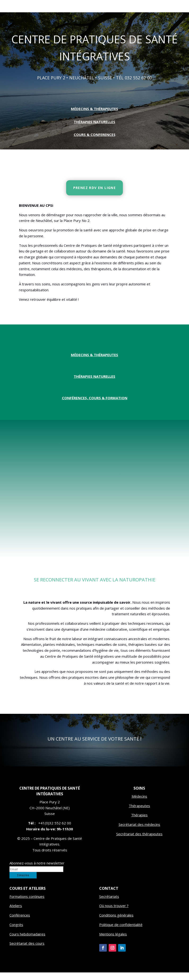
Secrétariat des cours (27, 951)
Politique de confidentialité (121, 932)
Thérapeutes (139, 813)
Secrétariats (109, 904)
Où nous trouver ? (114, 913)
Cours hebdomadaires (27, 942)
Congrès (16, 932)
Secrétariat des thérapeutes (139, 841)
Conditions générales (116, 923)
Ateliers (16, 913)
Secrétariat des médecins (139, 832)
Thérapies (139, 823)
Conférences (20, 923)
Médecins (139, 804)
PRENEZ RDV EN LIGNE (95, 195)
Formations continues (27, 904)
